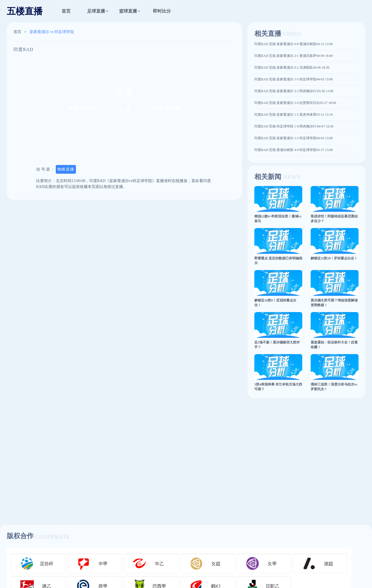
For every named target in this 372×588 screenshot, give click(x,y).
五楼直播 (25, 11)
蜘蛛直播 (66, 169)
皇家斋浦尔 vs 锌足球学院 (52, 32)
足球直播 (96, 11)
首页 (66, 11)
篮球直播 (128, 11)
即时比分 (162, 11)
